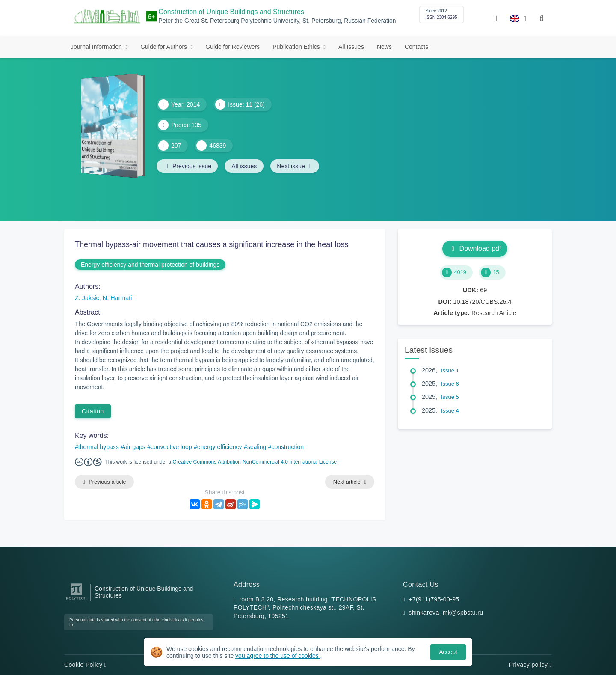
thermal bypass (99, 447)
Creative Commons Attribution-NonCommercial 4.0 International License (255, 462)
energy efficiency (220, 447)
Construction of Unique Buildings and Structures (231, 12)
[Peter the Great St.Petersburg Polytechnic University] (76, 600)
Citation (93, 411)
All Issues (351, 47)
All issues (245, 166)
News (384, 47)
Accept (448, 652)
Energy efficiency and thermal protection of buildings (150, 265)
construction (288, 447)
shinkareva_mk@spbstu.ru (446, 613)
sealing (257, 447)
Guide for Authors (164, 47)
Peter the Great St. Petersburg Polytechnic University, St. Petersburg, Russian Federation (277, 21)
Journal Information (97, 47)
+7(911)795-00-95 (434, 599)
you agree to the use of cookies (278, 656)
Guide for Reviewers (232, 47)
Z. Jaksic (87, 298)
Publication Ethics (297, 47)
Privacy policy (530, 665)
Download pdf (475, 248)
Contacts (416, 47)
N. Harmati (117, 298)
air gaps (135, 447)
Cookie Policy (85, 665)
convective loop (171, 447)
